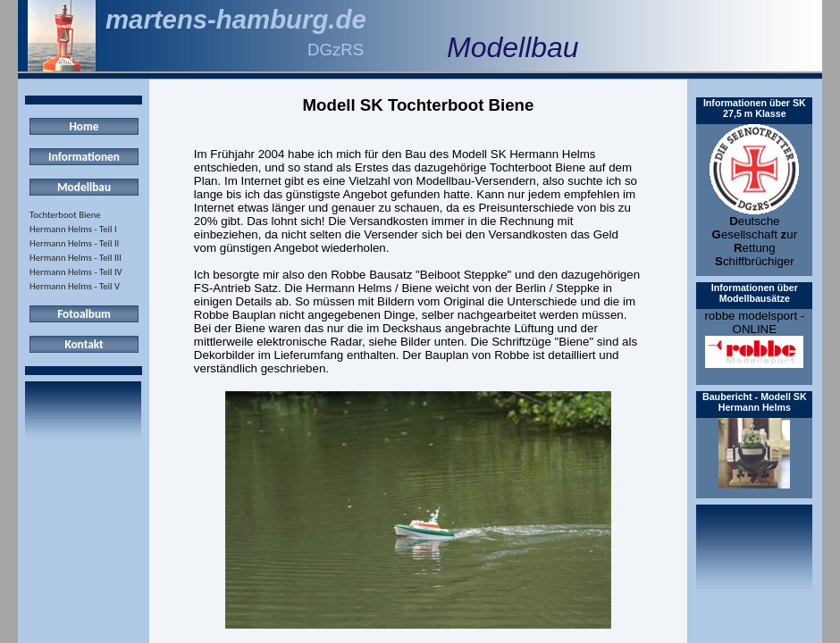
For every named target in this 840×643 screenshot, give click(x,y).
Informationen (84, 157)
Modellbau (84, 187)
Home (84, 126)
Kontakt (84, 344)
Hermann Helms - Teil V (75, 286)
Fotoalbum (84, 314)
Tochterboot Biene (65, 215)
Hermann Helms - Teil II (74, 243)
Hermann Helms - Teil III (76, 258)
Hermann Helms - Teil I (73, 229)
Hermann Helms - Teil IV (76, 272)
